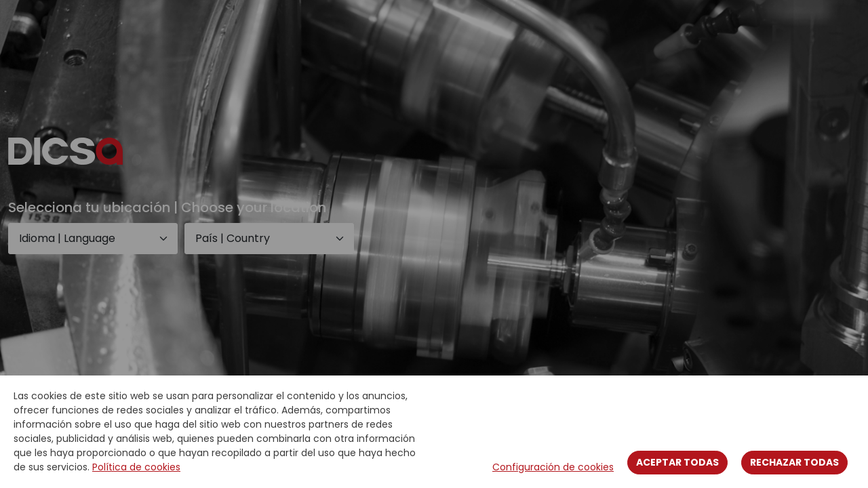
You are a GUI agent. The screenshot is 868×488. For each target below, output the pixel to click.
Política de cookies (136, 467)
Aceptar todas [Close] (677, 462)
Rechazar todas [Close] (794, 462)
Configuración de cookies (553, 467)
